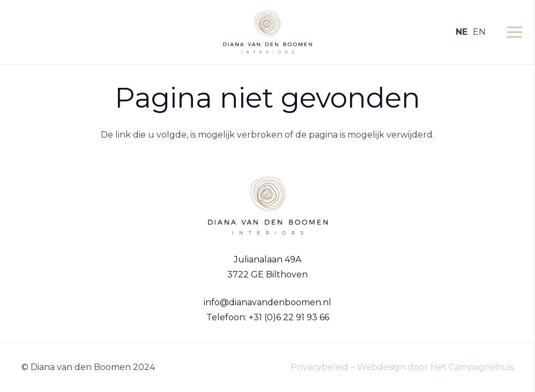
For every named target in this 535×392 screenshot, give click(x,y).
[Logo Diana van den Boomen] (267, 32)
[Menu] (515, 32)
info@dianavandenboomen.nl (267, 302)
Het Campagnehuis (472, 367)
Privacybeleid (319, 367)
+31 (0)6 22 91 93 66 (289, 317)
